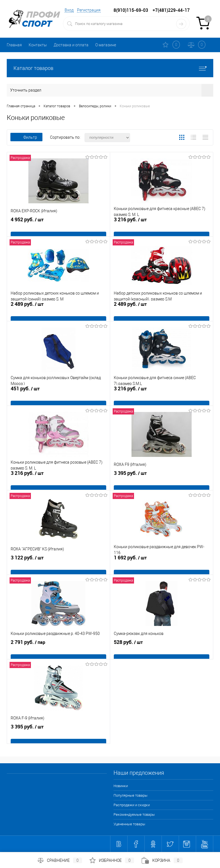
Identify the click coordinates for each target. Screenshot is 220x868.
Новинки (121, 786)
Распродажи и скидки (132, 805)
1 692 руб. (162, 567)
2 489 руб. (58, 313)
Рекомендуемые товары (134, 815)
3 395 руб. (162, 482)
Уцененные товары (129, 824)
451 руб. (58, 398)
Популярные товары (131, 795)
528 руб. (162, 651)
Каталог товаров (110, 68)
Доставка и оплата (71, 45)
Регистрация (89, 10)
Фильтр (26, 137)
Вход (69, 10)
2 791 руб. (58, 651)
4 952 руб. (58, 229)
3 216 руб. (162, 229)
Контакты (38, 45)
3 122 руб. (58, 567)
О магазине (106, 45)
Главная (14, 45)
